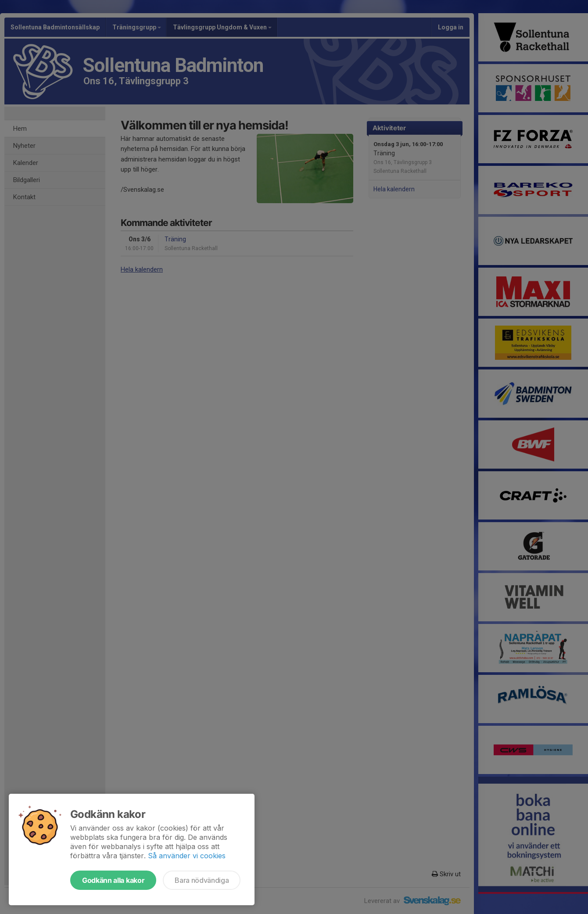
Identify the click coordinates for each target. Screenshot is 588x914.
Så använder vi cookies (187, 856)
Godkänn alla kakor (113, 880)
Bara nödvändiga (202, 880)
